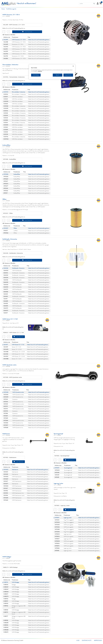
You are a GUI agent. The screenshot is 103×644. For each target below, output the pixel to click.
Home (3, 9)
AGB (78, 641)
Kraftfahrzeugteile (11, 9)
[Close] (73, 66)
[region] (52, 72)
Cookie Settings (36, 75)
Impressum (98, 641)
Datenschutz (87, 641)
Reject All (58, 75)
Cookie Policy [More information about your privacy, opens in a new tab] (40, 71)
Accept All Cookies (68, 75)
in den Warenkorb (27, 32)
